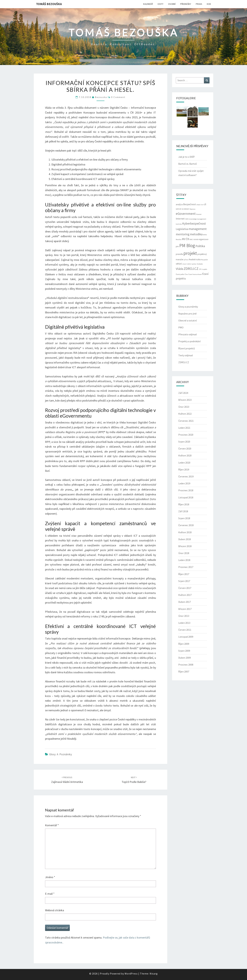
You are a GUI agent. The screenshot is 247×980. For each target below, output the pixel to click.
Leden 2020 (184, 463)
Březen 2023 (185, 400)
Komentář (52, 825)
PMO (181, 327)
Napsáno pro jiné (187, 314)
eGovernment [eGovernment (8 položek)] (186, 214)
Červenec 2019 (186, 476)
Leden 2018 (184, 560)
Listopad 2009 (186, 637)
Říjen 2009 (184, 644)
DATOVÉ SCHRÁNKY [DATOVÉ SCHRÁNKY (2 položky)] (182, 209)
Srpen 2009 (184, 651)
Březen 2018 (185, 546)
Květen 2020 (185, 455)
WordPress (131, 974)
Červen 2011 (185, 630)
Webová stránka (55, 910)
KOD (209, 4)
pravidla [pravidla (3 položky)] (179, 254)
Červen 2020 (185, 449)
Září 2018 (183, 511)
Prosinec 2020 (186, 435)
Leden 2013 (184, 623)
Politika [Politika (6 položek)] (200, 246)
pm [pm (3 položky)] (177, 246)
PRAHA (199, 4)
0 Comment (118, 97)
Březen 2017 (185, 609)
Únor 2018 (184, 553)
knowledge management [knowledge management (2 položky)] (198, 219)
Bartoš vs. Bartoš (188, 164)
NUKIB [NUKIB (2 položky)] (196, 239)
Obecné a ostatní (188, 320)
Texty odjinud (185, 355)
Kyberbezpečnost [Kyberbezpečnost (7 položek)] (194, 223)
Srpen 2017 (184, 581)
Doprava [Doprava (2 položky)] (192, 209)
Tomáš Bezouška (49, 4)
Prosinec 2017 (186, 567)
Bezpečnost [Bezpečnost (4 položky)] (190, 204)
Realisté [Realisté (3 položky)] (192, 260)
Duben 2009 (185, 658)
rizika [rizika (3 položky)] (198, 260)
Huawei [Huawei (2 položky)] (199, 214)
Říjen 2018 (184, 504)
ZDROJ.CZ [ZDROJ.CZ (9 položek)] (191, 269)
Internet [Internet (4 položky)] (180, 219)
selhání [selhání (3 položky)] (179, 264)
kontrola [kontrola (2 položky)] (179, 224)
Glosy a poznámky (60, 754)
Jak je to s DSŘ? (187, 157)
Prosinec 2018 (186, 490)
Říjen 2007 (184, 672)
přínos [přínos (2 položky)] (186, 260)
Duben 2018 (185, 539)
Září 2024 (183, 393)
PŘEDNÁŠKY (186, 4)
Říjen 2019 (184, 469)
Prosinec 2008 (186, 665)
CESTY (160, 4)
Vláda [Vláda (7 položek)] (180, 269)
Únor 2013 (184, 616)
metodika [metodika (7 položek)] (196, 234)
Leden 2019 (184, 483)
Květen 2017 (185, 595)
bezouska (101, 97)
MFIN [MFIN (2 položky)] (205, 235)
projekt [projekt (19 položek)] (190, 253)
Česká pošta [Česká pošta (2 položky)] (180, 274)
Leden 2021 (184, 428)
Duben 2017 (185, 602)
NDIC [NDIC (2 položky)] (191, 239)
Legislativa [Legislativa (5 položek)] (182, 229)
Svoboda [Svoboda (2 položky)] (200, 264)
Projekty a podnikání (189, 341)
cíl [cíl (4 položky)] (205, 204)
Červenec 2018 (186, 525)
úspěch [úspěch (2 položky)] (205, 269)
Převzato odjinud (187, 334)
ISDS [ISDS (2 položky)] (187, 219)
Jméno (50, 877)
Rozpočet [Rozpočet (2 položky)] (204, 260)
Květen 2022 (185, 414)
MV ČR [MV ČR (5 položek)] (185, 239)
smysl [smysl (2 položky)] (184, 264)
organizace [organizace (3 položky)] (203, 239)
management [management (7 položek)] (198, 229)
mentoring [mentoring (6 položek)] (183, 234)
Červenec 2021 (186, 421)
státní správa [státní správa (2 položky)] (192, 264)
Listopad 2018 (186, 497)
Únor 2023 (184, 407)
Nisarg (154, 974)
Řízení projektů (187, 348)
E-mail (50, 894)
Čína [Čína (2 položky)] (186, 274)
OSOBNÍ (172, 4)
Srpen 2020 (184, 442)
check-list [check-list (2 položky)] (200, 205)
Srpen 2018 (184, 518)
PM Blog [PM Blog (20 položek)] (187, 245)
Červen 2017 (185, 588)
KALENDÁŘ (148, 4)
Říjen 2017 (184, 574)
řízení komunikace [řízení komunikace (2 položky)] (195, 274)
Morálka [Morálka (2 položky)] (179, 239)
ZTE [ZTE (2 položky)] (200, 269)
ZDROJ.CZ (184, 362)
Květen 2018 (185, 532)
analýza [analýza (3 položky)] (179, 204)
